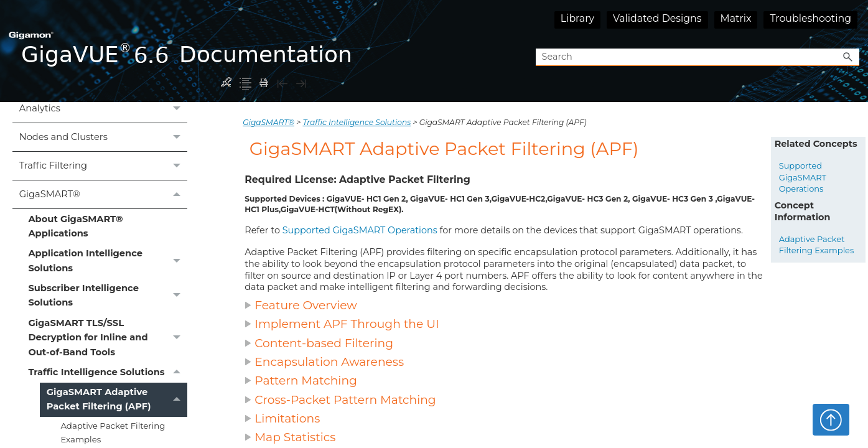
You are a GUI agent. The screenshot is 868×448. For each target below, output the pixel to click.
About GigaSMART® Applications (75, 226)
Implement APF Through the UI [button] (342, 324)
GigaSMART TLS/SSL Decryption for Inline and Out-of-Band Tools (107, 338)
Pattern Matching (306, 380)
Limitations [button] (284, 418)
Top (831, 419)
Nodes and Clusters (103, 137)
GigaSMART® (103, 194)
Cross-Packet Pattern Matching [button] (340, 400)
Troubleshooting (810, 18)
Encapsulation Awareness (329, 362)
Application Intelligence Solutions (107, 261)
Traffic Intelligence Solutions (107, 372)
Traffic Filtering (103, 166)
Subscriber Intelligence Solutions (107, 296)
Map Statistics (295, 437)
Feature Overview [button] (301, 305)
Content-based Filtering (324, 343)
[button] (848, 58)
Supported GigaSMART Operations (360, 230)
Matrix (736, 18)
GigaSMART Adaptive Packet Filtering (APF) (117, 400)
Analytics (103, 109)
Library (577, 18)
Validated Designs (657, 18)
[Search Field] (698, 58)
